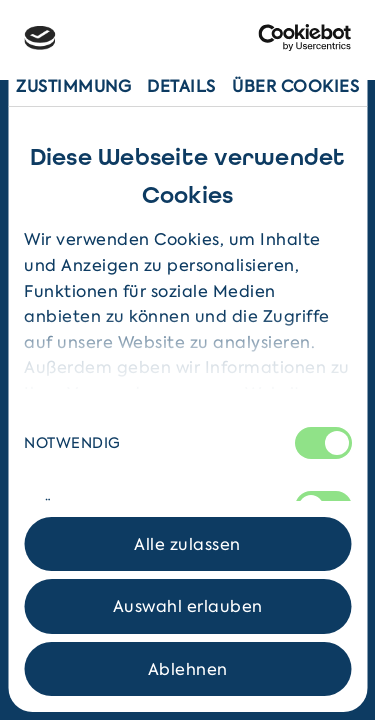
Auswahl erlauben (188, 606)
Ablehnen (188, 669)
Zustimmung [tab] (73, 86)
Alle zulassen (187, 544)
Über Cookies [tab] (295, 86)
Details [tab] (181, 86)
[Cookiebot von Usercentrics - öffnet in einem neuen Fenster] (266, 37)
